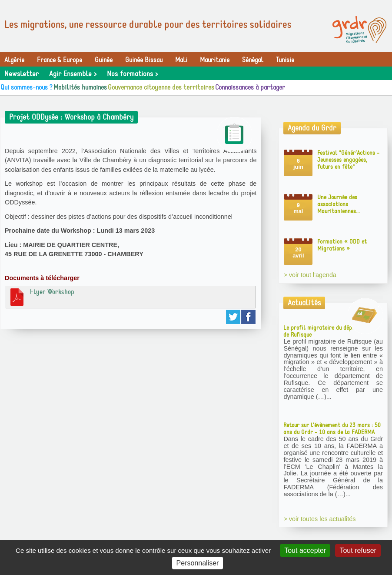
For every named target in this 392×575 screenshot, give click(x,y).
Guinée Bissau (144, 60)
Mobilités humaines (80, 87)
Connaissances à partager (250, 87)
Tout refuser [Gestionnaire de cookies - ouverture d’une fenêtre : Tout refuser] (358, 550)
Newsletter (22, 74)
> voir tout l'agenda (310, 275)
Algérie (14, 60)
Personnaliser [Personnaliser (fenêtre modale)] (198, 563)
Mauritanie (215, 60)
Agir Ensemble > (73, 74)
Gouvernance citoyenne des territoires (161, 87)
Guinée (104, 60)
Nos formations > (132, 74)
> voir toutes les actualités (319, 519)
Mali (181, 60)
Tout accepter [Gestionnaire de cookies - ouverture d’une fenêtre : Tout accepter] (305, 550)
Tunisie (285, 60)
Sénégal (253, 60)
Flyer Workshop (41, 297)
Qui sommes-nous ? (27, 87)
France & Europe (60, 60)
